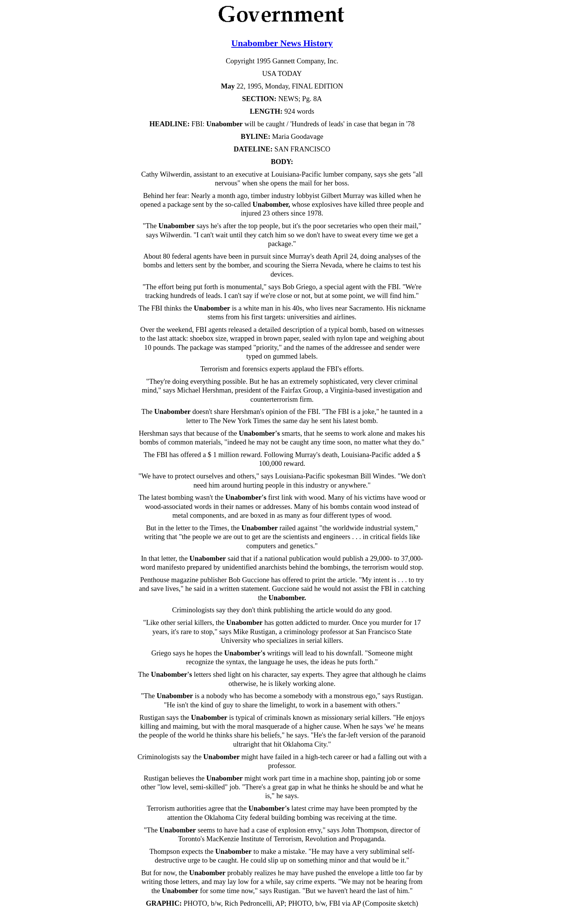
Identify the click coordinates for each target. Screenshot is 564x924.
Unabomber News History (282, 43)
